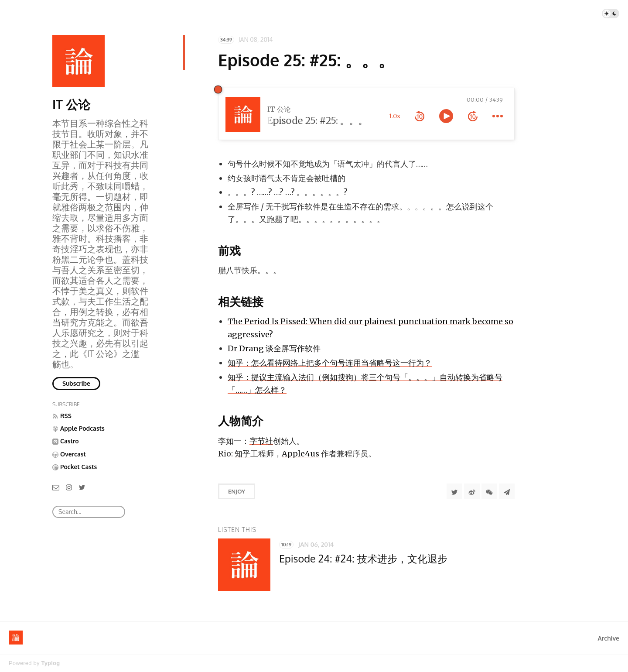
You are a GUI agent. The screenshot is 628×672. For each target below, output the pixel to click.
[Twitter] (82, 487)
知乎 (242, 454)
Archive (609, 638)
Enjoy (237, 491)
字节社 (261, 441)
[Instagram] (69, 487)
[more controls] (498, 116)
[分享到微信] (489, 491)
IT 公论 (71, 104)
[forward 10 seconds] (473, 116)
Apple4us (300, 454)
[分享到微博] (472, 491)
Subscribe (76, 383)
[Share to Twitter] (454, 491)
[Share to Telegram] (507, 491)
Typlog (50, 663)
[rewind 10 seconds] (420, 116)
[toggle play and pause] (446, 116)
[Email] (56, 487)
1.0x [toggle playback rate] (395, 116)
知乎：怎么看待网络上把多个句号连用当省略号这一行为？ (330, 363)
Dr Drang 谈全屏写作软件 (274, 348)
